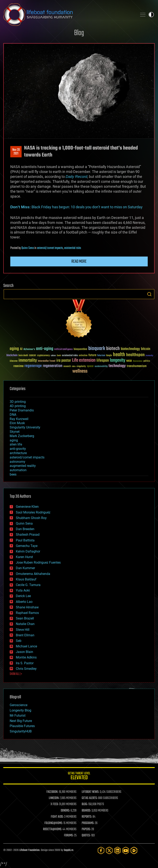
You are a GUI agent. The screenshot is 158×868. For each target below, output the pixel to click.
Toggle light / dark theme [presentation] (151, 15)
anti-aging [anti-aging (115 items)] (45, 349)
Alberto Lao (24, 602)
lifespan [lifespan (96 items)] (103, 361)
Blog (79, 33)
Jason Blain (24, 652)
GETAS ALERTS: (90, 798)
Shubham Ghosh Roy (31, 518)
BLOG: (85, 804)
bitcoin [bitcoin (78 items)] (146, 349)
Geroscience (19, 705)
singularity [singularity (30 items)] (81, 367)
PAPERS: (86, 829)
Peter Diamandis (22, 410)
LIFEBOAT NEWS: (90, 792)
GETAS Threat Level (79, 776)
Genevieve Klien (27, 507)
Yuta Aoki (23, 590)
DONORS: (65, 811)
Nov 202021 (16, 152)
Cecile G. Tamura (28, 585)
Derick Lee (23, 596)
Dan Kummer (25, 568)
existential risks (73, 248)
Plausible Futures (22, 726)
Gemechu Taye (27, 546)
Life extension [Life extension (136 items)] (84, 360)
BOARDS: (86, 811)
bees (13, 474)
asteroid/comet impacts (50, 248)
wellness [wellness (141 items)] (80, 371)
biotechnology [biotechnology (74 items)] (130, 349)
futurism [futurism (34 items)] (101, 356)
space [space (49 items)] (90, 366)
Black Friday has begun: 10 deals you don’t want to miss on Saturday (76, 207)
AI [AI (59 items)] (21, 349)
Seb (19, 641)
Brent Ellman (25, 635)
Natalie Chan (25, 624)
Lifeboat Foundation (29, 850)
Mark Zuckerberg (22, 436)
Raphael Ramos (27, 613)
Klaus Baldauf (26, 579)
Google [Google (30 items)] (109, 356)
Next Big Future (21, 721)
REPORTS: (87, 817)
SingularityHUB (21, 731)
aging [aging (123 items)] (14, 349)
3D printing (18, 402)
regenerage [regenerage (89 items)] (33, 366)
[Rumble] (134, 850)
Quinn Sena (28, 248)
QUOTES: (86, 836)
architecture (18, 453)
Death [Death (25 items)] (59, 356)
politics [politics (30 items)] (147, 361)
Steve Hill (23, 630)
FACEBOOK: (52, 792)
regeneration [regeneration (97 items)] (53, 366)
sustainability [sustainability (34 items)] (101, 367)
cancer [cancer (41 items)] (33, 356)
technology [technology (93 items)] (117, 366)
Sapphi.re (69, 850)
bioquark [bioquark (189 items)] (97, 349)
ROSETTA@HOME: (52, 829)
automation (18, 470)
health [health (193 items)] (119, 355)
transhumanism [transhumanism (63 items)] (137, 366)
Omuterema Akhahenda (33, 574)
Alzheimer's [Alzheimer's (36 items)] (29, 349)
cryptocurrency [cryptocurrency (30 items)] (43, 356)
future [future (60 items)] (92, 355)
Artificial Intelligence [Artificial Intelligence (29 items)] (63, 349)
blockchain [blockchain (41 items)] (12, 356)
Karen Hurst (24, 557)
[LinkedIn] (117, 850)
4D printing (18, 406)
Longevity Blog (20, 710)
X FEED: (55, 804)
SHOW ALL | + (16, 674)
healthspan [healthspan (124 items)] (135, 355)
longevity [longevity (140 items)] (118, 360)
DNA (13, 415)
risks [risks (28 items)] (74, 366)
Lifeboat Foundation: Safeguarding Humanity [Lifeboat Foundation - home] (69, 15)
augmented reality (23, 466)
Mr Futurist (18, 715)
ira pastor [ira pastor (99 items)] (64, 361)
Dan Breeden (25, 529)
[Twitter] (109, 850)
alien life (16, 444)
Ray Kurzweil (19, 419)
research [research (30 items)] (67, 367)
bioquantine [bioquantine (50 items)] (80, 349)
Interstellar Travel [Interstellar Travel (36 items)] (47, 361)
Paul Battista (25, 540)
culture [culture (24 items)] (53, 356)
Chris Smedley (26, 669)
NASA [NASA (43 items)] (129, 361)
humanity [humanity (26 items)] (149, 356)
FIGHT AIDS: (57, 817)
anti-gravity (18, 449)
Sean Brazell (25, 618)
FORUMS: (69, 836)
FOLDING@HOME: (54, 823)
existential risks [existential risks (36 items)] (70, 356)
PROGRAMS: (88, 823)
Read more (79, 261)
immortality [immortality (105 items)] (28, 360)
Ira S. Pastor (25, 663)
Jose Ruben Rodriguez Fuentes (38, 562)
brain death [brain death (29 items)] (23, 356)
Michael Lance (26, 646)
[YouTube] (126, 850)
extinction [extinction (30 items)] (83, 356)
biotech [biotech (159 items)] (113, 349)
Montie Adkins (26, 657)
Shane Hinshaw (27, 607)
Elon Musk (17, 423)
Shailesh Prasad (28, 535)
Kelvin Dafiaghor (28, 551)
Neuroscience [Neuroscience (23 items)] (138, 361)
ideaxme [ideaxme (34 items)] (14, 361)
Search (149, 294)
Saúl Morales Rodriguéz (33, 512)
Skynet (15, 432)
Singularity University (25, 427)
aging (14, 440)
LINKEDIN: (54, 798)
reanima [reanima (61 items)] (18, 366)
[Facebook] (101, 850)
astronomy (17, 462)
